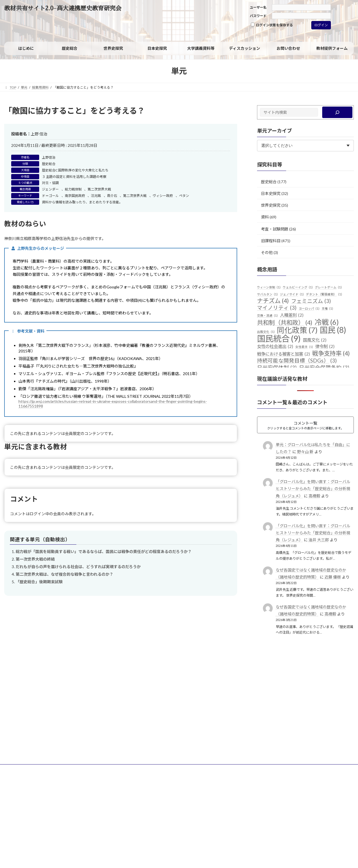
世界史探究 (271, 205)
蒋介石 (112, 196)
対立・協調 (50, 183)
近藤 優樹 (333, 577)
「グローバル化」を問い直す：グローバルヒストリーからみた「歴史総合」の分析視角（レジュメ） (313, 489)
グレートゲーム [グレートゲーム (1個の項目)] (328, 287)
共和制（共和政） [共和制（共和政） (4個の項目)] (285, 323)
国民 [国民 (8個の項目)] (333, 330)
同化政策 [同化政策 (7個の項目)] (297, 330)
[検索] (337, 112)
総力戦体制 (73, 189)
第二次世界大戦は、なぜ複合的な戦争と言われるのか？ (64, 574)
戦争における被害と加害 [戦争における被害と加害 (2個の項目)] (283, 354)
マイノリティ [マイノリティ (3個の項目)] (277, 308)
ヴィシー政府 (163, 196)
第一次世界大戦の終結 (35, 559)
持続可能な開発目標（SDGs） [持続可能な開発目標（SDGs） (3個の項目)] (297, 361)
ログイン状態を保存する (272, 25)
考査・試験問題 (275, 229)
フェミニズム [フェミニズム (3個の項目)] (311, 301)
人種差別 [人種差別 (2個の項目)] (292, 315)
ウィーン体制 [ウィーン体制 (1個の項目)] (269, 287)
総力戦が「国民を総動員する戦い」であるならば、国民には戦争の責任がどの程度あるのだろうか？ (104, 551)
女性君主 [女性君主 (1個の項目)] (304, 347)
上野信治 (49, 157)
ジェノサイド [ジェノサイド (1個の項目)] (292, 294)
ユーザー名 (258, 7)
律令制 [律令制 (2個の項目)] (325, 347)
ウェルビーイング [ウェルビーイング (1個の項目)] (298, 287)
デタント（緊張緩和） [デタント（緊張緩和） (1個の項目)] (324, 294)
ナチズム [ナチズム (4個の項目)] (273, 301)
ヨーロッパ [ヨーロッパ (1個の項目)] (309, 309)
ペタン (184, 196)
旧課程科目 (271, 241)
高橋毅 (314, 496)
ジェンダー (50, 189)
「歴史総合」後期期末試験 (39, 582)
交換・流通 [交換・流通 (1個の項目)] (267, 316)
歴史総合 (49, 164)
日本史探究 (271, 193)
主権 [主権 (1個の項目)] (327, 309)
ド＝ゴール (50, 196)
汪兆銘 (96, 196)
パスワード (258, 16)
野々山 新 (305, 452)
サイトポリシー (21, 769)
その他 (267, 252)
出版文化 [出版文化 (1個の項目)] (266, 332)
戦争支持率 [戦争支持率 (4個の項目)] (331, 354)
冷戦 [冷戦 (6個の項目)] (327, 322)
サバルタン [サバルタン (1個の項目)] (267, 294)
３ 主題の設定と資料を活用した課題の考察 (74, 177)
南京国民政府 (75, 196)
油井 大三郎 (319, 540)
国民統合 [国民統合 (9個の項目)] (279, 338)
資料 (265, 217)
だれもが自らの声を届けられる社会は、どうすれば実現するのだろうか (78, 567)
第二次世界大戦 (99, 189)
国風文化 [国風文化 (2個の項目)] (315, 340)
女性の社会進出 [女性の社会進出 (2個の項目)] (275, 347)
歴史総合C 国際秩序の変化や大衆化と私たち (75, 170)
